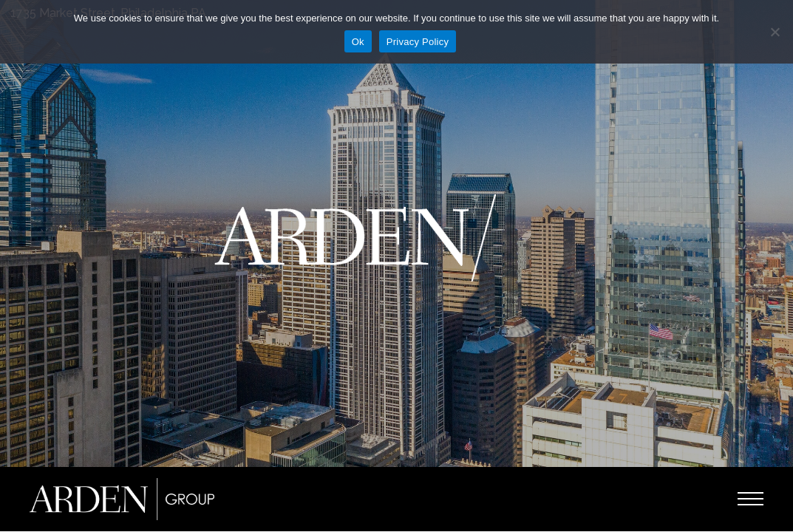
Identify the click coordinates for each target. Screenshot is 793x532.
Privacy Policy (418, 42)
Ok (358, 42)
